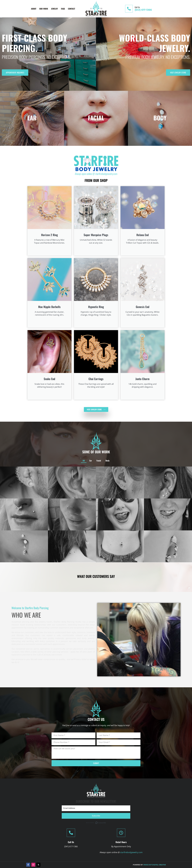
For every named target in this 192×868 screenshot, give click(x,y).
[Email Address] (96, 808)
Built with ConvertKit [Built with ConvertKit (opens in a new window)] (106, 822)
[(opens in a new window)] (96, 163)
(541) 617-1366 (143, 10)
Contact (72, 9)
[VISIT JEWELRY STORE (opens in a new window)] (96, 409)
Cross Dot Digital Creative (155, 865)
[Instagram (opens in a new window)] (33, 865)
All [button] (92, 498)
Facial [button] (97, 498)
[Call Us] (129, 9)
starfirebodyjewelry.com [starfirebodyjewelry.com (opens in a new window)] (106, 174)
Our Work (44, 9)
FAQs (63, 9)
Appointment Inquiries (15, 73)
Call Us (137, 7)
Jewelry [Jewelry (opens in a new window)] (54, 9)
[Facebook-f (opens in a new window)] (28, 865)
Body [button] (100, 498)
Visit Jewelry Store (178, 73)
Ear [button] (94, 498)
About (34, 9)
